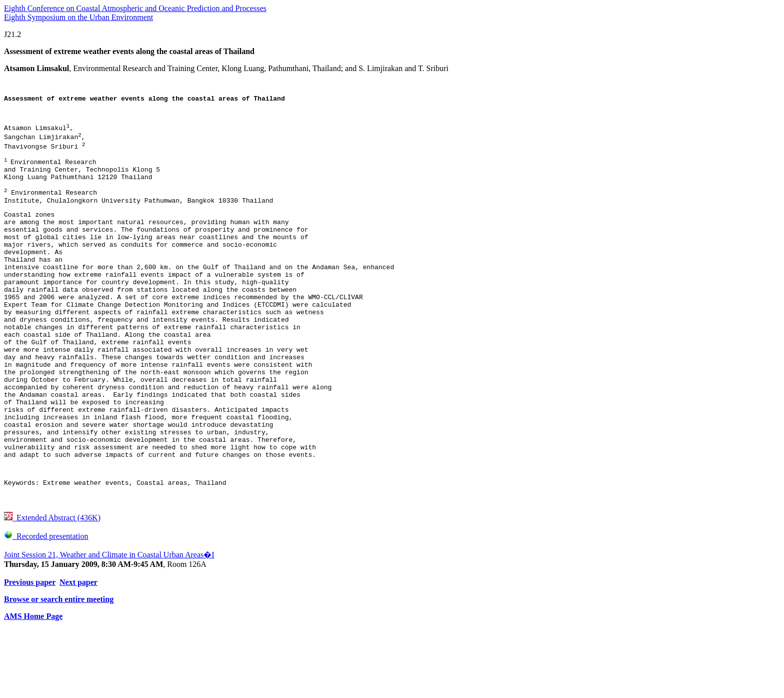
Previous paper (30, 651)
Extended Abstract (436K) (52, 587)
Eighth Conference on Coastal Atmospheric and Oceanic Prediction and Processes (135, 8)
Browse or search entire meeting (59, 668)
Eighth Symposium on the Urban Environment (78, 17)
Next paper (78, 651)
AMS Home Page (33, 685)
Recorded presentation (46, 605)
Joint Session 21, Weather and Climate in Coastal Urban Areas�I (109, 624)
